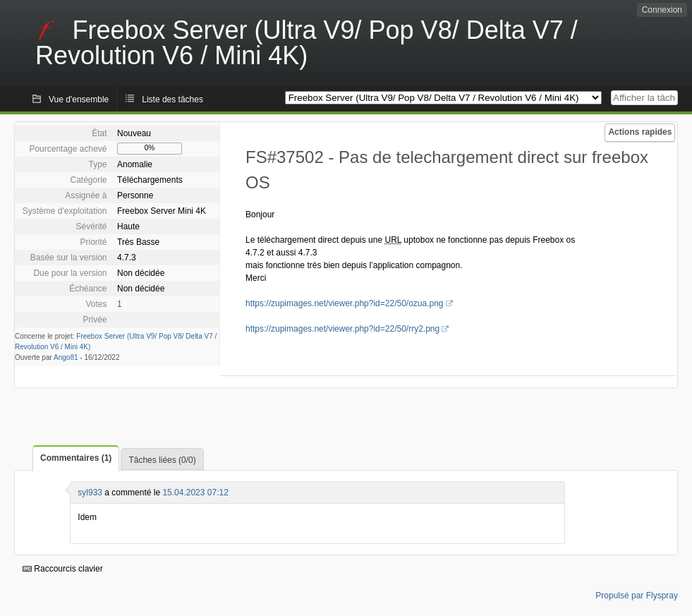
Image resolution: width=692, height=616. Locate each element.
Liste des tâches (172, 99)
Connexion (662, 10)
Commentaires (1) (76, 458)
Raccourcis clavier (63, 569)
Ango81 (66, 357)
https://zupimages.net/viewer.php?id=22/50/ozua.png (345, 303)
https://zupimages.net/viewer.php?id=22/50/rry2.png (342, 329)
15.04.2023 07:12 (195, 493)
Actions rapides (640, 132)
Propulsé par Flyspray (637, 596)
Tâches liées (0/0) (162, 460)
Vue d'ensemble (79, 99)
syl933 (90, 493)
